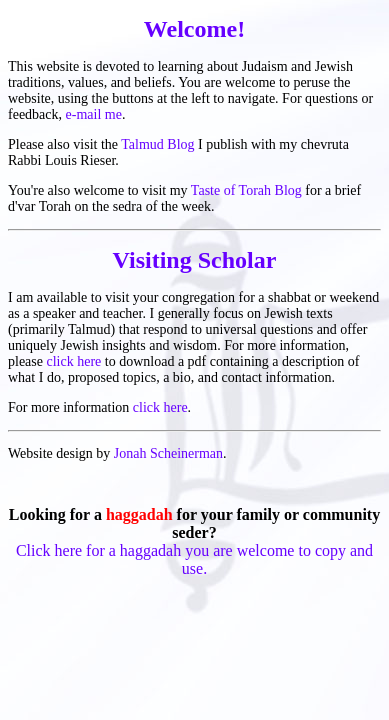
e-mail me (94, 114)
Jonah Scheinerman (168, 453)
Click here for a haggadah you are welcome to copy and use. (194, 559)
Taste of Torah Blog (246, 190)
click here (73, 361)
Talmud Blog (157, 144)
